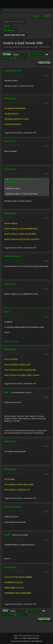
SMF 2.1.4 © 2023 (20, 638)
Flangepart (10, 98)
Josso (7, 312)
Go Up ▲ (36, 636)
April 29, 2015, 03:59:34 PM (14, 446)
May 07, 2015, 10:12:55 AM (14, 511)
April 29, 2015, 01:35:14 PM (14, 397)
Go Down (7, 55)
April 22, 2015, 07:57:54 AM (14, 103)
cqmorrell (10, 169)
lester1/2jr (10, 141)
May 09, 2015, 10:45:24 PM (14, 539)
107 (5, 58)
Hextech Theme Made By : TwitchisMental (26, 641)
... (30, 54)
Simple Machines (33, 638)
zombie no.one (12, 71)
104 (34, 54)
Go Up (5, 611)
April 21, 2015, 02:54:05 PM (14, 75)
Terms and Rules (25, 636)
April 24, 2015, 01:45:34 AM (14, 174)
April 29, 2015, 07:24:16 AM (14, 316)
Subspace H (9, 341)
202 (20, 58)
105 (40, 54)
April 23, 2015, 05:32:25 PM (14, 146)
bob (6, 392)
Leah (7, 535)
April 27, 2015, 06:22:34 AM (14, 261)
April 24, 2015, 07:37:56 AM (14, 218)
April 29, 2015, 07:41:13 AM (14, 354)
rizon (17, 341)
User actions (44, 63)
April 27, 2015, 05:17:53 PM (14, 288)
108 (11, 58)
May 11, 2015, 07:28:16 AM (14, 572)
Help (15, 636)
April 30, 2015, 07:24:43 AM (14, 474)
